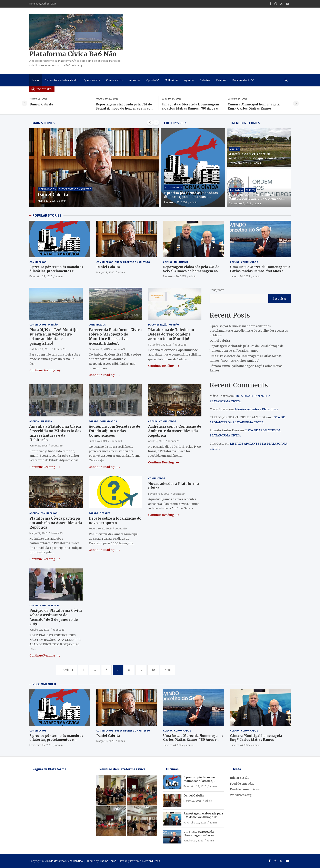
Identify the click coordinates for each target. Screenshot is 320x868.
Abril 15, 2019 (156, 441)
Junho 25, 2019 (38, 445)
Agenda (189, 80)
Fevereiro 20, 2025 (174, 276)
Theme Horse (108, 861)
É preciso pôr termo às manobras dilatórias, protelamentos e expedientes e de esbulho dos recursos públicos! (191, 199)
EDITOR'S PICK (175, 123)
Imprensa (134, 80)
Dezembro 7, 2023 (240, 163)
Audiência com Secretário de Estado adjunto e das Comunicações (114, 431)
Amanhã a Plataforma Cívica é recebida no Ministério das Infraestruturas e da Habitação (55, 433)
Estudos (221, 80)
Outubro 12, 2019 (40, 349)
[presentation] (24, 103)
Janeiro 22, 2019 (39, 630)
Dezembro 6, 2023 (240, 203)
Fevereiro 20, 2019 (100, 528)
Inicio (36, 80)
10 (153, 670)
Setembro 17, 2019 (160, 345)
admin (81, 201)
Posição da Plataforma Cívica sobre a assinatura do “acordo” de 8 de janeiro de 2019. (56, 617)
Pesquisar (217, 290)
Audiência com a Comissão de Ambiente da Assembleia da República (175, 431)
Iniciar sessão (240, 778)
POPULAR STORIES (47, 215)
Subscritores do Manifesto (61, 80)
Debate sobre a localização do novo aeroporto (115, 521)
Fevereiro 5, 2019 (159, 494)
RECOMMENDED (44, 684)
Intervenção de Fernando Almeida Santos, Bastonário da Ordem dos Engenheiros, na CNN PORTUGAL (257, 199)
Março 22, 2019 (38, 533)
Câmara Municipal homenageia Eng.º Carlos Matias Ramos (256, 106)
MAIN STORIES (44, 123)
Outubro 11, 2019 (99, 349)
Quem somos (92, 80)
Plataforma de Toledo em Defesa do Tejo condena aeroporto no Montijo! (171, 334)
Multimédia (172, 80)
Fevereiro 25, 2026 (175, 202)
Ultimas (172, 769)
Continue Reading (45, 370)
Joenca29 (59, 349)
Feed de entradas (242, 784)
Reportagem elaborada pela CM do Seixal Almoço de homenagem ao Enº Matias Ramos (126, 108)
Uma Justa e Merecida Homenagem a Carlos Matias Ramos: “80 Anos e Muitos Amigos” (193, 108)
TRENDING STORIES (245, 123)
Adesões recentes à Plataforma (256, 409)
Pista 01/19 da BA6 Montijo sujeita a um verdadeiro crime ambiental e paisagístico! (53, 337)
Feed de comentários (245, 789)
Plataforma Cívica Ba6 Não (73, 54)
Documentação (242, 80)
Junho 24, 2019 (98, 441)
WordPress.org (241, 795)
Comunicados (114, 80)
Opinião (151, 80)
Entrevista (237, 190)
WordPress (153, 861)
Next (168, 670)
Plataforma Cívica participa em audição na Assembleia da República (56, 523)
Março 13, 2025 (65, 201)
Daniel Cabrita (44, 104)
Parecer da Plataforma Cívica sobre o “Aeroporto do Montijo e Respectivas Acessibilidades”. (115, 337)
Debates (205, 80)
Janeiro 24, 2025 (240, 276)
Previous (67, 670)
